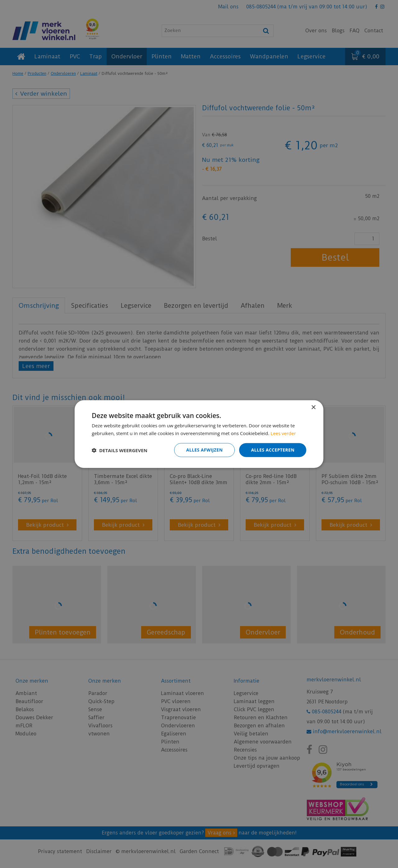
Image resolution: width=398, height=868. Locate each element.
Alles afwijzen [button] (205, 450)
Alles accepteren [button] (273, 450)
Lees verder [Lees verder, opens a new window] (283, 433)
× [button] (313, 407)
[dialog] (199, 434)
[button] (120, 450)
